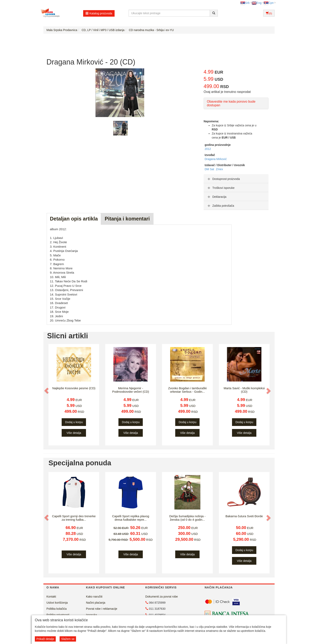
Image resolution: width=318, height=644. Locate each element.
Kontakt (51, 597)
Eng (257, 3)
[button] (47, 391)
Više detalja (74, 433)
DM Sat (210, 169)
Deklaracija (216, 197)
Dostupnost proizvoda (223, 179)
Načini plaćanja (96, 603)
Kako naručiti (94, 597)
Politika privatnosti (58, 615)
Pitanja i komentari (127, 219)
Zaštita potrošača (220, 206)
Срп (269, 3)
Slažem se (68, 639)
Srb (245, 3)
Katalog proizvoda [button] (99, 13)
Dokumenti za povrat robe (162, 597)
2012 (208, 149)
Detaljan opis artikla (74, 219)
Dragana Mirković (216, 159)
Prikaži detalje (45, 639)
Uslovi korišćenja (57, 603)
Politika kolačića (57, 609)
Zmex (220, 169)
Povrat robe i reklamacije (102, 609)
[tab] (236, 179)
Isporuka (91, 615)
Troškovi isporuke (221, 188)
